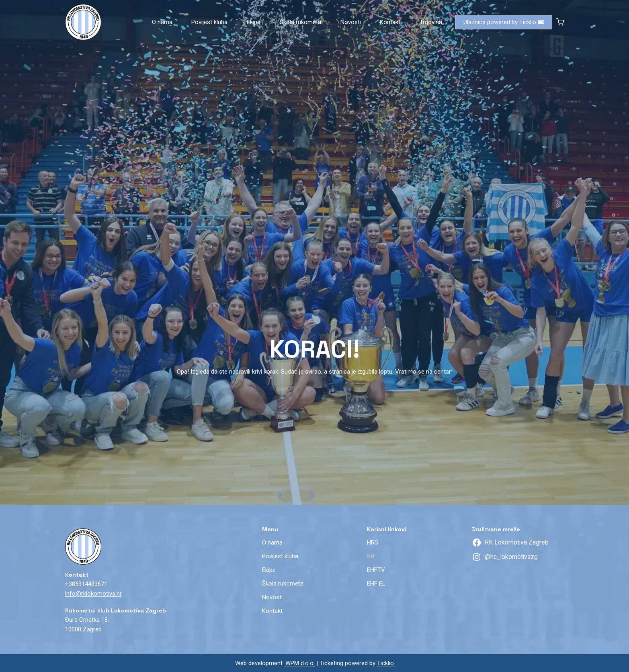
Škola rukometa (300, 22)
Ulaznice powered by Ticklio (504, 22)
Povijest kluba (209, 22)
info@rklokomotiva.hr (93, 594)
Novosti (351, 22)
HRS (373, 543)
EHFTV (376, 570)
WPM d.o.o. (300, 663)
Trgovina (431, 22)
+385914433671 (86, 584)
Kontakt (390, 22)
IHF (371, 556)
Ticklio (385, 663)
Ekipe (254, 22)
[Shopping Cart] (560, 22)
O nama (162, 22)
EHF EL (376, 584)
